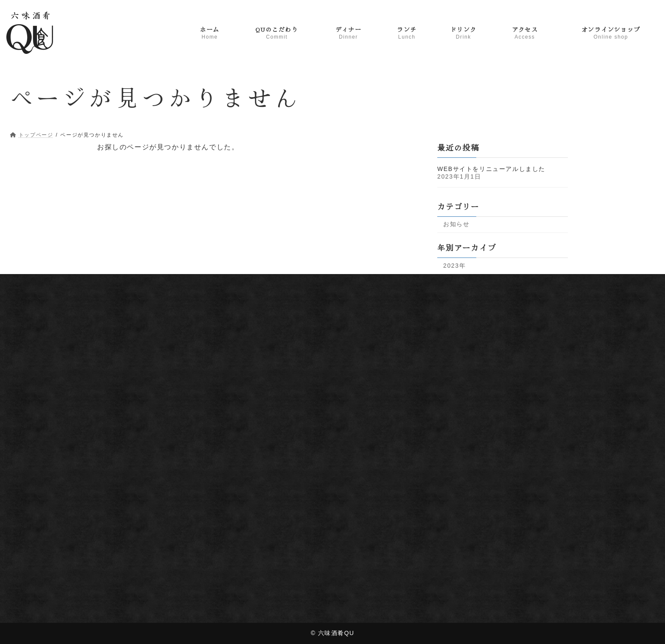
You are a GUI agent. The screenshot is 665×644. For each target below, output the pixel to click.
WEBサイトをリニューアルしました (491, 168)
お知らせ (456, 224)
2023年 (454, 265)
